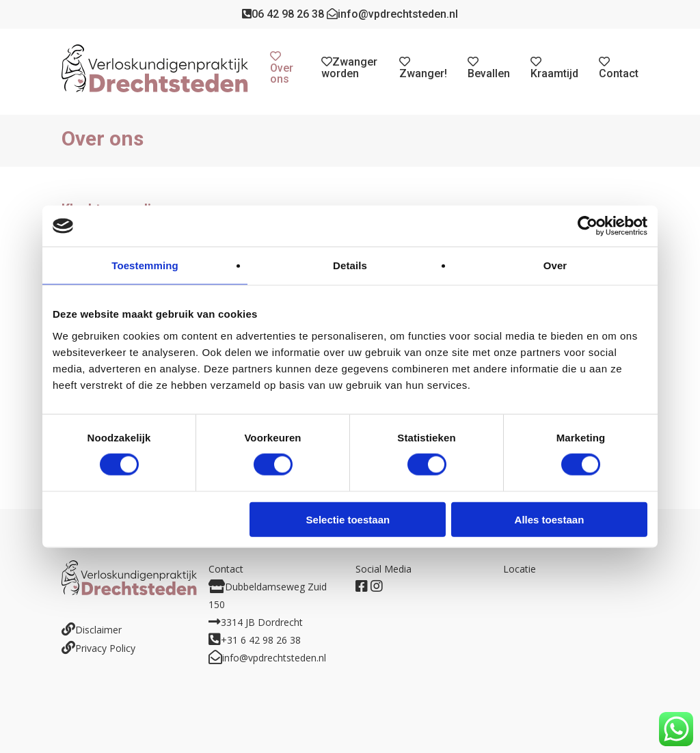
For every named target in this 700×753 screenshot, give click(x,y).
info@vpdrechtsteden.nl (392, 14)
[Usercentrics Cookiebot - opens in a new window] (588, 226)
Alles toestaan (550, 519)
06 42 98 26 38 (283, 14)
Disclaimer (98, 630)
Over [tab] (555, 265)
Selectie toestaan (348, 519)
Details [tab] (350, 265)
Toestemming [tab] (145, 265)
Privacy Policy (105, 648)
